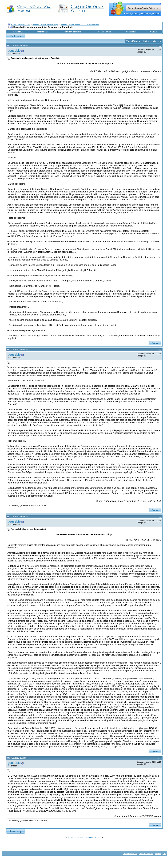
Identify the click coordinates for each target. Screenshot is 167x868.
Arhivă (158, 854)
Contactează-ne (130, 854)
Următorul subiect (94, 837)
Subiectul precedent (76, 837)
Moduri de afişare (151, 41)
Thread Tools (132, 41)
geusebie (14, 51)
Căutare (154, 32)
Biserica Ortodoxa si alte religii (45, 24)
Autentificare (43, 32)
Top (164, 854)
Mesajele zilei (132, 32)
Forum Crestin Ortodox (21, 24)
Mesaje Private (105, 32)
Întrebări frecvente (73, 32)
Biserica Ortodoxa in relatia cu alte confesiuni (80, 24)
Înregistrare (18, 32)
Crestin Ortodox (146, 854)
